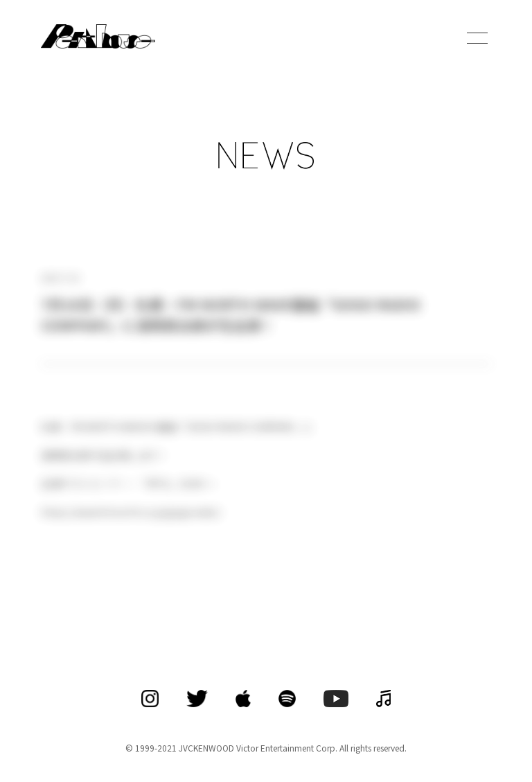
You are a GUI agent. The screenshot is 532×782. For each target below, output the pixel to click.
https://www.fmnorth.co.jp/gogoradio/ (131, 512)
